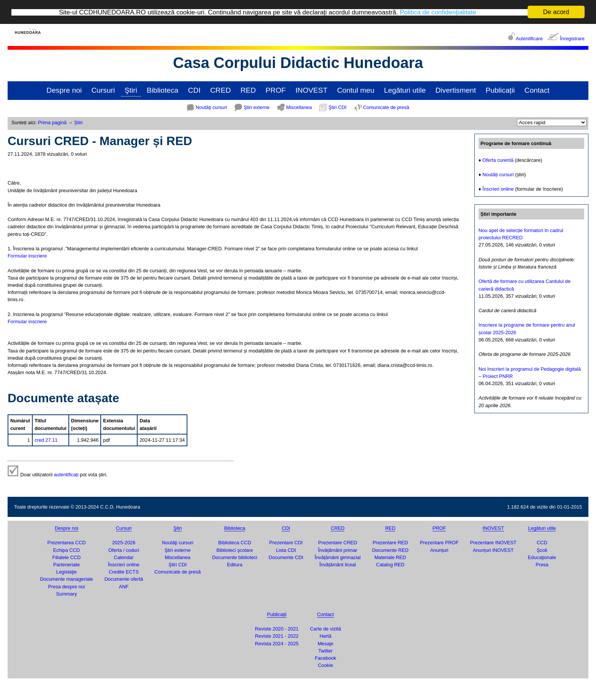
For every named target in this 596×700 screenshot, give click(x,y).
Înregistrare (572, 39)
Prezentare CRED (338, 543)
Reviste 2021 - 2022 (277, 636)
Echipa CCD (67, 550)
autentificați (66, 475)
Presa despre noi (67, 586)
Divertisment (456, 90)
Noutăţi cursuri (212, 107)
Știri (78, 122)
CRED (220, 90)
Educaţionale (542, 557)
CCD (542, 543)
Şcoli (542, 550)
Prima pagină (52, 122)
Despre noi (64, 90)
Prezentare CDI (286, 543)
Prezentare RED (390, 543)
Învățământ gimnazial (338, 557)
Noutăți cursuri (498, 175)
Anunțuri (439, 550)
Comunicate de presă (386, 107)
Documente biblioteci (235, 557)
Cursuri (103, 90)
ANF (124, 586)
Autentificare (529, 39)
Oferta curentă (498, 160)
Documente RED (390, 550)
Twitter (325, 651)
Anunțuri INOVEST (493, 550)
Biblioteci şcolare (235, 550)
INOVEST (311, 90)
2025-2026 (124, 543)
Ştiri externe (257, 107)
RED (248, 90)
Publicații (500, 90)
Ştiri (131, 90)
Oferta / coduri (124, 550)
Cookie (325, 665)
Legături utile (405, 90)
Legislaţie (67, 572)
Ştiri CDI (338, 107)
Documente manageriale (66, 579)
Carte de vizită (325, 629)
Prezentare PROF (439, 543)
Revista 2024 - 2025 (277, 644)
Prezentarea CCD (66, 543)
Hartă (326, 636)
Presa (542, 565)
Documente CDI (286, 557)
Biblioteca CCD (235, 543)
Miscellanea (299, 107)
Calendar (124, 557)
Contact (537, 90)
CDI (194, 90)
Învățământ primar (338, 550)
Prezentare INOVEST (493, 543)
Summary (67, 594)
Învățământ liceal (338, 565)
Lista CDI (286, 550)
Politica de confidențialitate (438, 12)
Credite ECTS (124, 572)
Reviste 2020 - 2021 (277, 629)
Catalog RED (390, 565)
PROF (276, 90)
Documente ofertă (124, 579)
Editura (235, 565)
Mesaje (326, 644)
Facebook (325, 658)
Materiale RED (390, 557)
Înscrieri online (498, 189)
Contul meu (356, 90)
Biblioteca (162, 90)
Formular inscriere (27, 256)
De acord (556, 12)
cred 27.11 (46, 440)
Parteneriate (67, 565)
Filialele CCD (67, 557)
